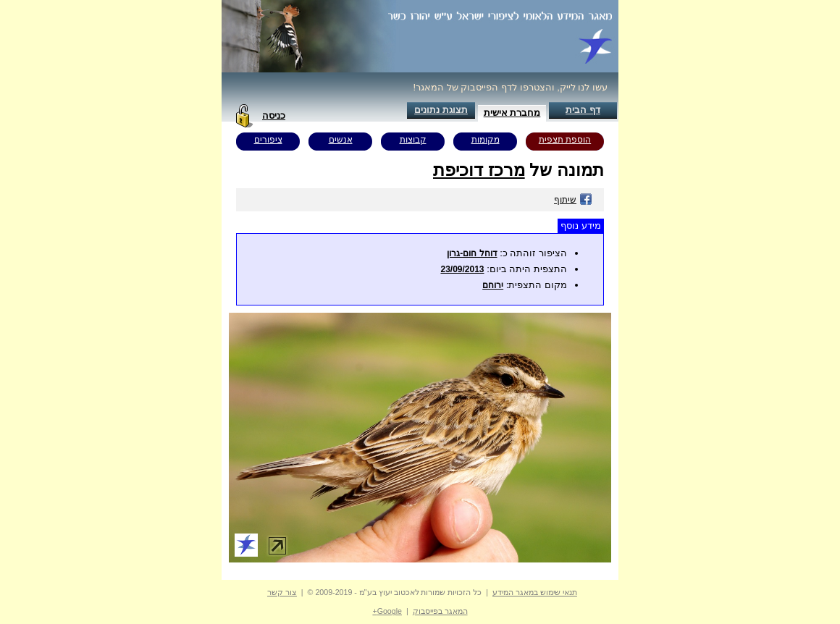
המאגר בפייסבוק (440, 611)
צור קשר (282, 592)
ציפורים (268, 140)
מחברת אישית (512, 113)
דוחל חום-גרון (472, 253)
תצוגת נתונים (441, 110)
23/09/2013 (462, 269)
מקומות (486, 140)
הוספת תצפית (565, 140)
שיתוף (573, 200)
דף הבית (583, 110)
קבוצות (413, 140)
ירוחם (493, 285)
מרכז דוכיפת (479, 170)
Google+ (387, 611)
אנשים (341, 140)
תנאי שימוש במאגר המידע (535, 592)
